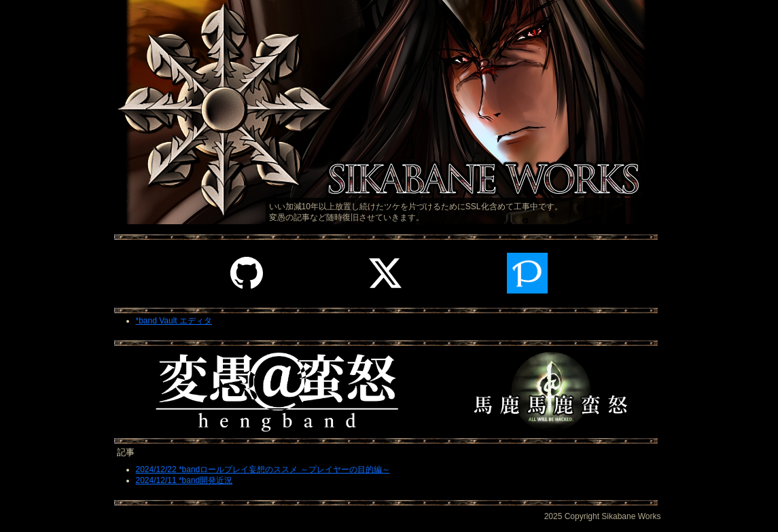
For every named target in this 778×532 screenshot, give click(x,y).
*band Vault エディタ (174, 321)
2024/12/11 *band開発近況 (184, 480)
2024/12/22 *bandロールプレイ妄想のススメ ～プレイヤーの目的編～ (263, 469)
